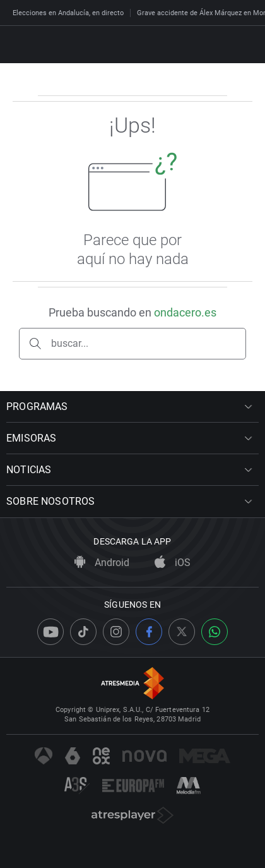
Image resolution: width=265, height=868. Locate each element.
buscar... (70, 343)
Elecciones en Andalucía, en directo (68, 13)
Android (102, 563)
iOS (173, 563)
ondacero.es (185, 312)
